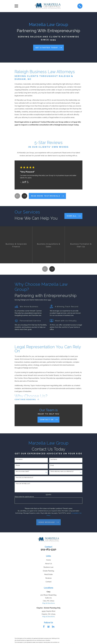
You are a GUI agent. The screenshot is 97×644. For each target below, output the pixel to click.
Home (48, 560)
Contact (48, 582)
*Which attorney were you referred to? (62, 472)
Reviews (48, 578)
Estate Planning (48, 571)
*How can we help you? (23, 484)
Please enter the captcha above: (24, 497)
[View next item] (25, 196)
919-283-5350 (48, 550)
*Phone (18, 466)
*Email (52, 466)
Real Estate (48, 575)
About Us (48, 564)
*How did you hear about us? (24, 478)
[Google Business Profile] (48, 627)
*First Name (19, 460)
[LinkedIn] (53, 627)
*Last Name (53, 460)
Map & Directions (48, 604)
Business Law (48, 568)
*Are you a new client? (22, 472)
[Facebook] (44, 627)
